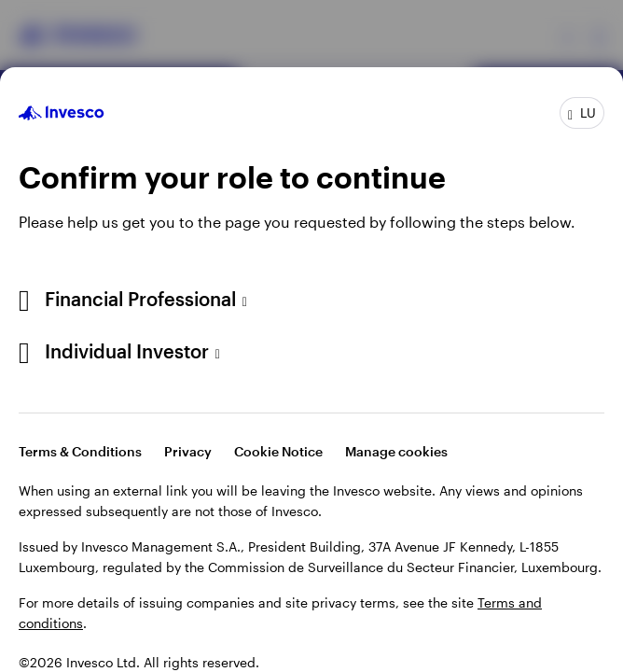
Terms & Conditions (80, 451)
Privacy (188, 451)
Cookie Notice (278, 451)
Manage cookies (396, 451)
